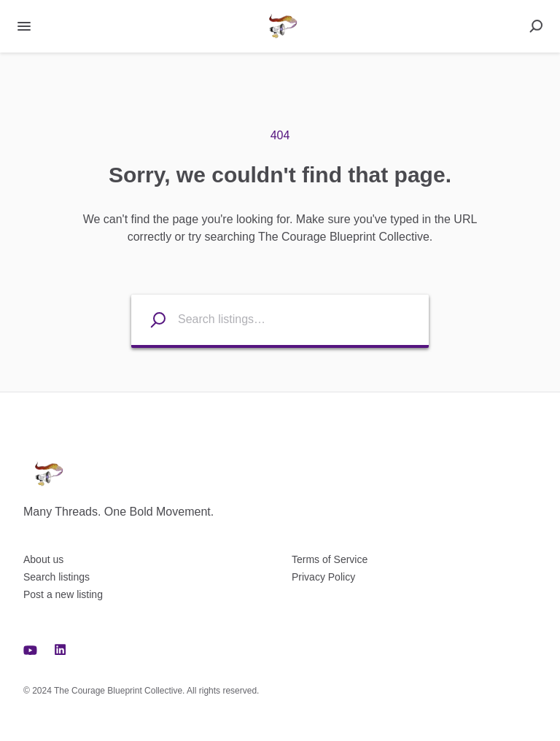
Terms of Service (330, 559)
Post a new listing (63, 594)
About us (43, 559)
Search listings (57, 577)
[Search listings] (149, 320)
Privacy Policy (323, 577)
